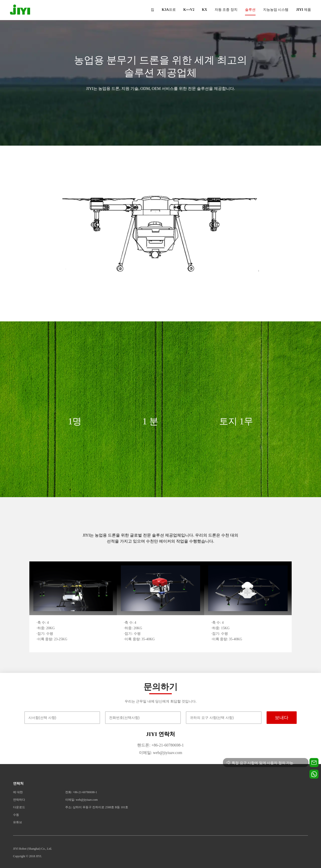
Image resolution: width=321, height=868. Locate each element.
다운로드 (19, 807)
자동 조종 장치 (226, 10)
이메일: (145, 753)
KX (205, 10)
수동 (16, 815)
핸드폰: (144, 745)
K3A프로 (169, 10)
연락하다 (19, 800)
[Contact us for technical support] (314, 763)
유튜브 (18, 822)
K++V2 (189, 10)
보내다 (282, 718)
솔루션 (250, 10)
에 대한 (18, 792)
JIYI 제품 (303, 10)
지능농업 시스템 (276, 10)
